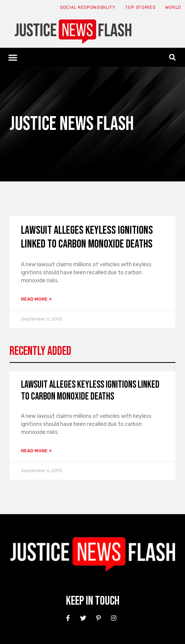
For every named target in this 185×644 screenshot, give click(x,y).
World (173, 7)
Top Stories (140, 7)
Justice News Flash (72, 124)
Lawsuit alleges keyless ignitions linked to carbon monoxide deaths (87, 237)
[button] (13, 57)
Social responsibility (88, 7)
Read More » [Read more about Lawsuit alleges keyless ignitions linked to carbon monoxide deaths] (36, 299)
